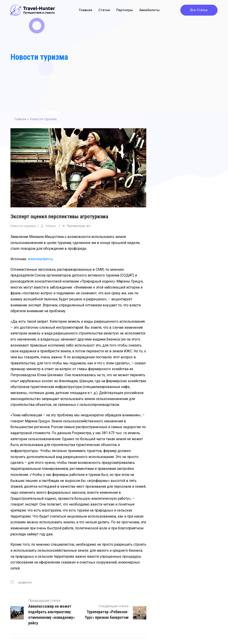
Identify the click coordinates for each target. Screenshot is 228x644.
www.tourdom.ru (40, 259)
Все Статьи (199, 10)
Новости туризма (39, 57)
